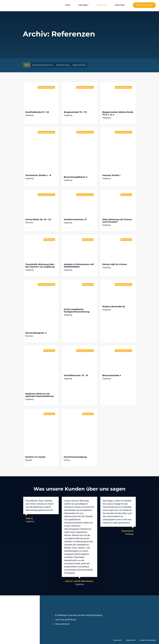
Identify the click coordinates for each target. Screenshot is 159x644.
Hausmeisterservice (42, 65)
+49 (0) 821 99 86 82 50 (65, 620)
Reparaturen (79, 65)
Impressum (118, 640)
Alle (27, 65)
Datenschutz (131, 640)
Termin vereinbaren (144, 5)
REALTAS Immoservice (11, 6)
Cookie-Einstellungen (148, 640)
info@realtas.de (62, 624)
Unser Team (120, 5)
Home (68, 5)
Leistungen (83, 5)
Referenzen (102, 5)
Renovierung (63, 65)
